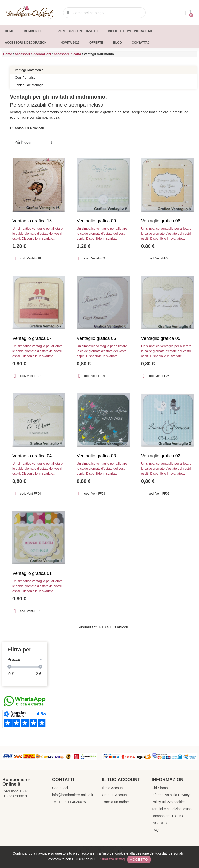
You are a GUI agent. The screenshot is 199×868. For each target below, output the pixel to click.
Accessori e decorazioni (28, 43)
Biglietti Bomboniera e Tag (132, 31)
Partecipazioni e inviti (78, 31)
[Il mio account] (185, 13)
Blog (118, 43)
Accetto (139, 859)
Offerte (96, 43)
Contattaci (141, 43)
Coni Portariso (25, 77)
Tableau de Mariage (29, 85)
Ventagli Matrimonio (29, 70)
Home (9, 31)
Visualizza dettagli (112, 859)
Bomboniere (36, 31)
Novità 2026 (70, 43)
